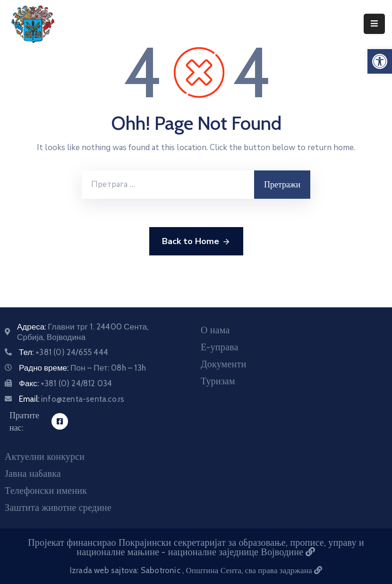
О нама (215, 330)
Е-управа (219, 347)
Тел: (64, 352)
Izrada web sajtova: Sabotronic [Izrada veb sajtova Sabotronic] (126, 570)
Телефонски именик (46, 491)
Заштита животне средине (58, 508)
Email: (72, 399)
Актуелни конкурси (45, 457)
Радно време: (82, 368)
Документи (223, 364)
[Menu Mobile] (374, 24)
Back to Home (196, 242)
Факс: (65, 383)
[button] (380, 61)
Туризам (218, 381)
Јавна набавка (33, 474)
